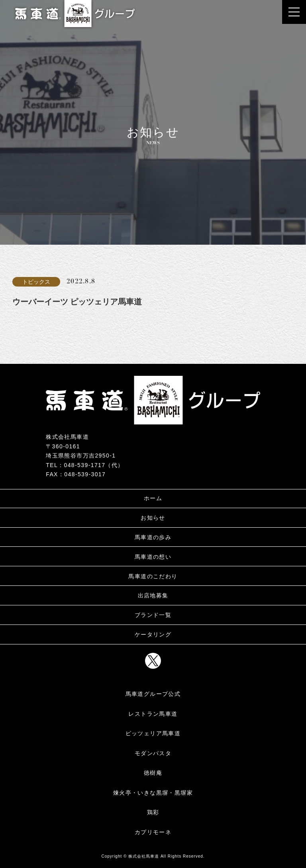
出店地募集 (153, 595)
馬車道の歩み (153, 537)
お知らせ (153, 518)
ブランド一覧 (153, 615)
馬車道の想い (153, 557)
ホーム (153, 498)
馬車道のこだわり (153, 576)
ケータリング (153, 634)
